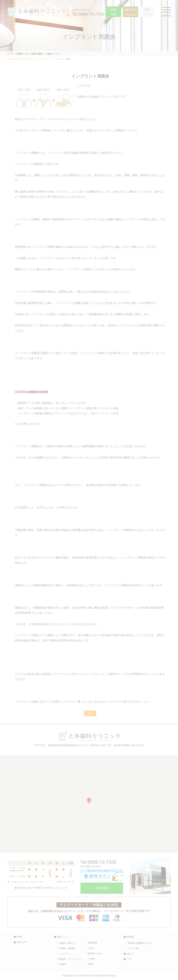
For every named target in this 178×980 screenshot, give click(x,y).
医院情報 (130, 937)
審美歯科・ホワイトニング (70, 959)
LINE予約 (102, 888)
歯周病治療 (92, 943)
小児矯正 (92, 959)
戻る (90, 713)
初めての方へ (22, 942)
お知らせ (130, 954)
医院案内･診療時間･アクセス (140, 943)
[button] (89, 801)
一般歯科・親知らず (67, 943)
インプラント (64, 954)
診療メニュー (62, 937)
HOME (19, 937)
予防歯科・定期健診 (67, 948)
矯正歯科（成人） (95, 953)
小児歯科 (62, 964)
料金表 (91, 964)
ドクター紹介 (133, 948)
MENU (167, 11)
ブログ (49, 59)
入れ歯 (91, 948)
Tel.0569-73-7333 (88, 12)
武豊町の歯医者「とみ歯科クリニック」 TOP (24, 59)
